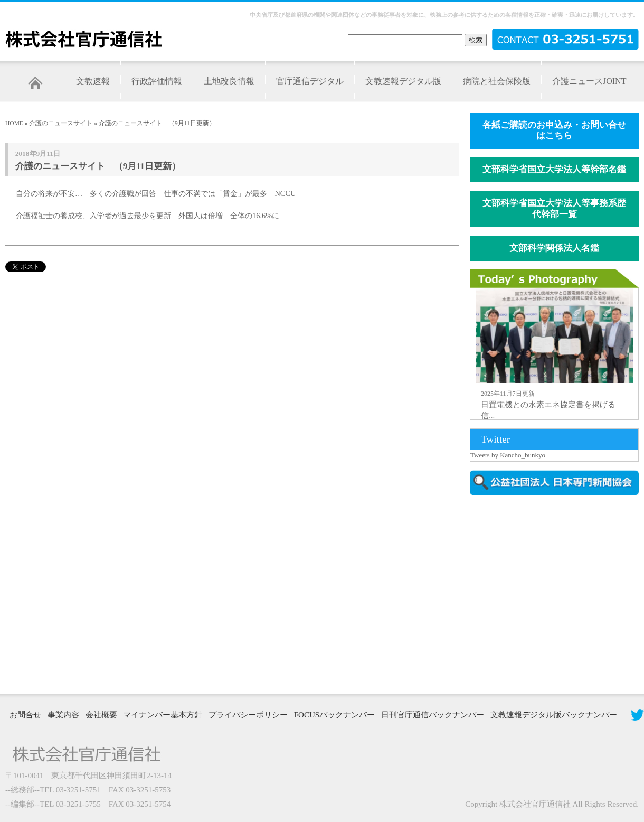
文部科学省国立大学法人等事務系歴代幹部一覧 (554, 209)
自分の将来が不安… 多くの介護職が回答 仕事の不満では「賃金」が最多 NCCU (156, 193)
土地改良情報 (229, 81)
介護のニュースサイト (61, 123)
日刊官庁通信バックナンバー (433, 715)
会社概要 (101, 715)
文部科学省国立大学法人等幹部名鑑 (554, 169)
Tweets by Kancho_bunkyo (508, 455)
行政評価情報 (157, 81)
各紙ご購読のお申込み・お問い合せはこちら (554, 130)
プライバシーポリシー (248, 715)
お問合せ (25, 715)
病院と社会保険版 (497, 81)
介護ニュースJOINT (589, 81)
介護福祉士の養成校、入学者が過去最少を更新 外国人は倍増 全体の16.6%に (148, 216)
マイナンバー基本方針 (163, 715)
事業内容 (63, 715)
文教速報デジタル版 (403, 81)
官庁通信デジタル (310, 81)
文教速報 (93, 81)
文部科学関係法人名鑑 (554, 248)
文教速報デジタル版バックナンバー (554, 715)
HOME (14, 123)
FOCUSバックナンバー (334, 715)
